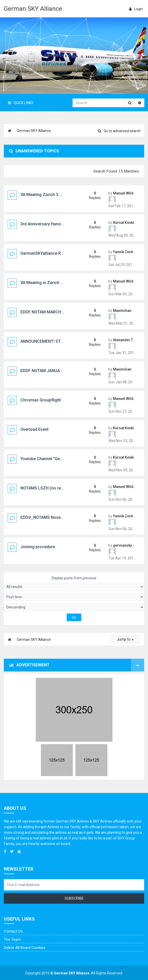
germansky (122, 545)
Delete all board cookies (25, 948)
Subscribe (74, 898)
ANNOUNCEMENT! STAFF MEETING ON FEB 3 (62, 341)
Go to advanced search (119, 131)
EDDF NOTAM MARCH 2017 (46, 312)
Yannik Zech (123, 252)
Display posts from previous (74, 583)
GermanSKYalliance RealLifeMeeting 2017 (60, 253)
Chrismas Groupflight (41, 400)
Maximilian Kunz (127, 311)
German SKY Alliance (33, 9)
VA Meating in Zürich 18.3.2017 (49, 283)
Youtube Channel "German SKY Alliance (57, 459)
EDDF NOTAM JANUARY (43, 371)
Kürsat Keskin (124, 223)
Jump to (125, 639)
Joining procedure (38, 547)
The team (12, 939)
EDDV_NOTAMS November (45, 517)
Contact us (13, 931)
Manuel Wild (123, 193)
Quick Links (21, 103)
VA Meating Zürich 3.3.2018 (46, 195)
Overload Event (35, 429)
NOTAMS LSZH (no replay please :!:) (54, 488)
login (136, 9)
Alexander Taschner (130, 340)
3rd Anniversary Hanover (44, 224)
